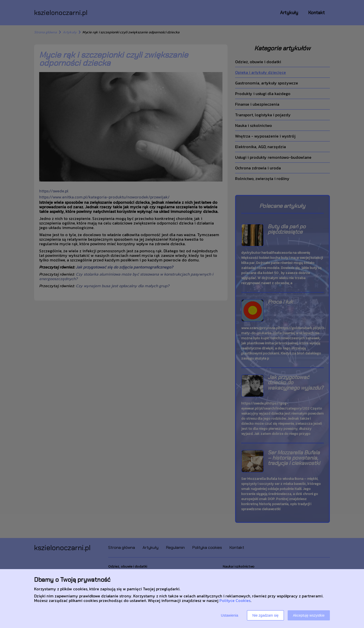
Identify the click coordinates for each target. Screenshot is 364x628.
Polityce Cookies (235, 600)
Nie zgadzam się (265, 615)
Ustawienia (230, 615)
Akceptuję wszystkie (309, 615)
